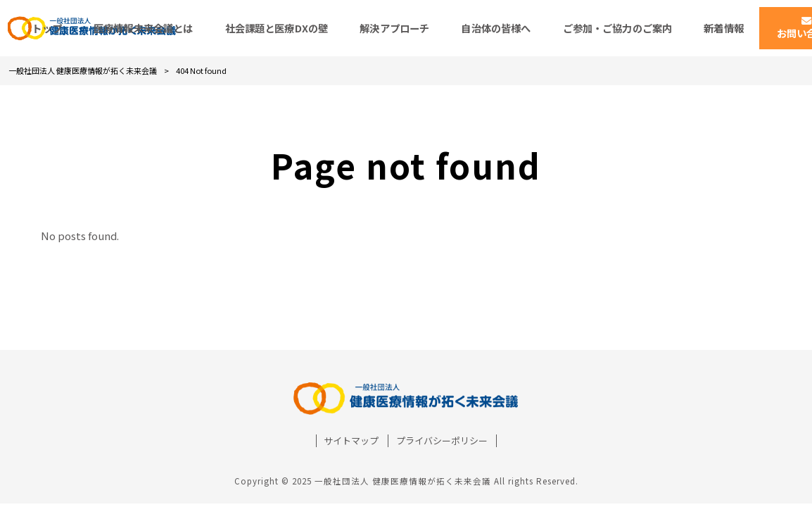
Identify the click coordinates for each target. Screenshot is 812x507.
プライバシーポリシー (442, 441)
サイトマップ (351, 441)
